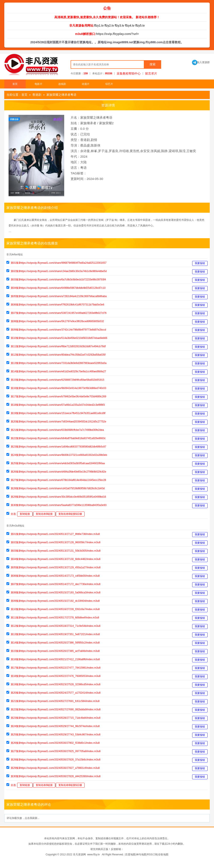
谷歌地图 (163, 855)
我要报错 (200, 263)
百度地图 (130, 855)
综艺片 (109, 84)
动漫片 (86, 84)
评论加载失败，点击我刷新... (23, 818)
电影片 (39, 84)
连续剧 (62, 84)
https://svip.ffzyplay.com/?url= (117, 34)
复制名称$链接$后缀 (70, 514)
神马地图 (141, 855)
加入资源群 (201, 62)
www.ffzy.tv (93, 855)
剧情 (94, 140)
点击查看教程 (172, 42)
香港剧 (37, 95)
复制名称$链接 (44, 514)
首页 (15, 84)
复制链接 (25, 514)
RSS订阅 (152, 855)
